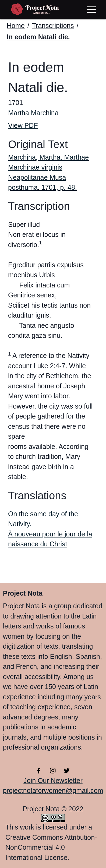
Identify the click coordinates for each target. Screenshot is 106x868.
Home (16, 26)
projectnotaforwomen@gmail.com (53, 790)
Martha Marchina (33, 113)
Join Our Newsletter (53, 781)
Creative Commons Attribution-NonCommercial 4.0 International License (51, 847)
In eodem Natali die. (38, 37)
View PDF (23, 125)
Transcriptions (53, 26)
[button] (91, 9)
